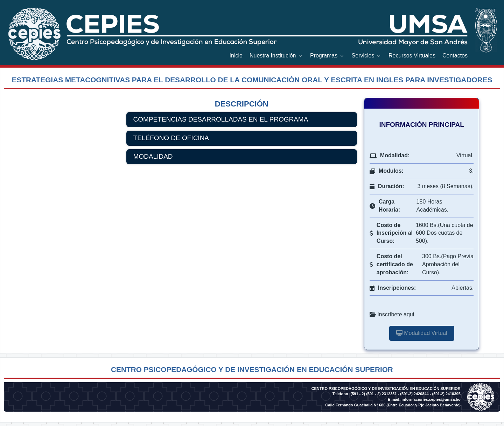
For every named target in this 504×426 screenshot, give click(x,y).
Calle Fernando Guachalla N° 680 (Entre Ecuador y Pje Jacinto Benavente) (393, 405)
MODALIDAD (153, 156)
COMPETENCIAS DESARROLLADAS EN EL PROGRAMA (221, 119)
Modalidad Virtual (422, 333)
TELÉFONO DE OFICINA (171, 138)
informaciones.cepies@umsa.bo (431, 399)
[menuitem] (236, 56)
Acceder (485, 10)
